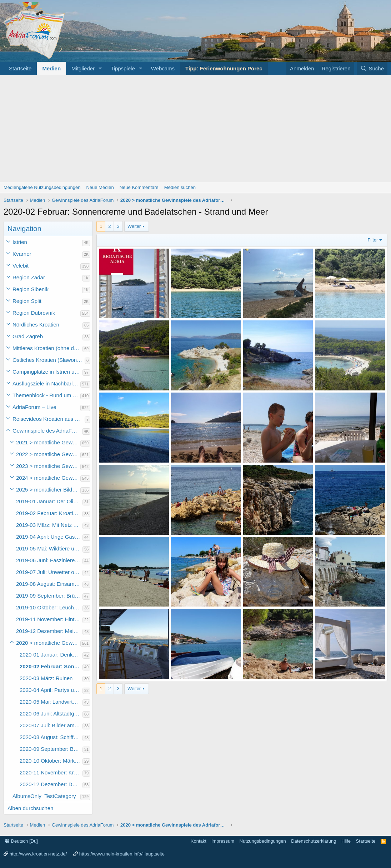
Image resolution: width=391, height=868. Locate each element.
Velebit (21, 266)
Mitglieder (83, 68)
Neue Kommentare (139, 187)
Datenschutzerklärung (314, 841)
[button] (100, 68)
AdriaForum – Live (34, 407)
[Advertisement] (195, 129)
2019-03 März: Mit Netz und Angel (49, 525)
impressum (223, 841)
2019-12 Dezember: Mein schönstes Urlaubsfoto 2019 (49, 631)
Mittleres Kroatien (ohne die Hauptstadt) (47, 348)
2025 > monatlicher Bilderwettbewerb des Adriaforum (48, 490)
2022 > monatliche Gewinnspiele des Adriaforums (48, 454)
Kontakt (199, 841)
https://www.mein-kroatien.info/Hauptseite (122, 854)
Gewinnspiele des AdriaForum (47, 431)
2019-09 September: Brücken (49, 596)
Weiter (134, 226)
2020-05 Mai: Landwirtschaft (51, 702)
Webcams (163, 68)
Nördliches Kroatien (36, 325)
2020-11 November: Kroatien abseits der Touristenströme (51, 772)
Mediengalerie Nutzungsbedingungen (42, 187)
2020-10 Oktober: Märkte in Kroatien (51, 761)
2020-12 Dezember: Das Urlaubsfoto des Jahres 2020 (51, 784)
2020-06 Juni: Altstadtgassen (51, 714)
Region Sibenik (31, 289)
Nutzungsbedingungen (263, 841)
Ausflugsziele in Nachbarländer (46, 383)
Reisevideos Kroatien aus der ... (49, 419)
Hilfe (346, 841)
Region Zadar (29, 277)
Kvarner (22, 254)
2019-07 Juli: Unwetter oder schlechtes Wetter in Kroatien (49, 572)
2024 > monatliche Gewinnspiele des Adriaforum (48, 478)
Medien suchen (180, 187)
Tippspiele (123, 68)
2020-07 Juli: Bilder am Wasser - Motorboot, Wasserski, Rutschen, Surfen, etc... (51, 725)
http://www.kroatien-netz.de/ (38, 854)
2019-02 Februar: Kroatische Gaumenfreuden (49, 513)
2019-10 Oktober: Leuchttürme (49, 607)
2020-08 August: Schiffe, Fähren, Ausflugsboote (51, 737)
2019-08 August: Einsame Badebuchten (49, 584)
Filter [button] (373, 240)
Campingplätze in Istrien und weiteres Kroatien (47, 372)
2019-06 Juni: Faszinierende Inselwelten (49, 560)
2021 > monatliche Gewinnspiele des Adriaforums (48, 442)
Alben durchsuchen (30, 808)
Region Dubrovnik (34, 313)
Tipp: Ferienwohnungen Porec (224, 68)
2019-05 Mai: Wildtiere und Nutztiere (49, 548)
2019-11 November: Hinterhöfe (49, 619)
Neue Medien (100, 187)
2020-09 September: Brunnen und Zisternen (51, 749)
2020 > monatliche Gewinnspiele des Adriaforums (48, 643)
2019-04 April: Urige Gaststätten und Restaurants (49, 537)
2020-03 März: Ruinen (46, 678)
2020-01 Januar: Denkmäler (51, 655)
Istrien (20, 242)
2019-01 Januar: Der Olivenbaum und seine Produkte (49, 501)
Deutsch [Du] (21, 841)
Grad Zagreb (28, 336)
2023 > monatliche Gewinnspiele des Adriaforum (48, 466)
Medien (51, 68)
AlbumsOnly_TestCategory (44, 796)
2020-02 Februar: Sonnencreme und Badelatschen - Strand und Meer (51, 666)
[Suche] (372, 68)
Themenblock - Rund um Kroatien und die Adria (46, 395)
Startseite (20, 68)
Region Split (27, 301)
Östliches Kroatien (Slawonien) (49, 360)
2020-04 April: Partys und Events (51, 690)
